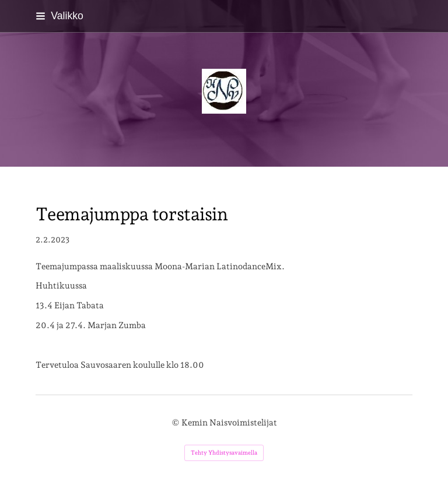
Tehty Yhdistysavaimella (224, 453)
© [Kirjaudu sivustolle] (176, 422)
